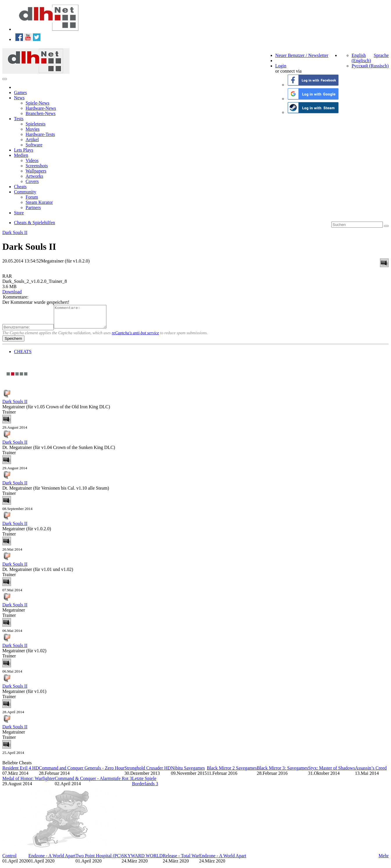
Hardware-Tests (40, 134)
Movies (33, 129)
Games (20, 92)
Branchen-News (41, 113)
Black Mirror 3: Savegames (282, 772)
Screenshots (37, 166)
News (19, 98)
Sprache (381, 55)
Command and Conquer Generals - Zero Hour (82, 772)
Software (34, 145)
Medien (21, 155)
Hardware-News (41, 108)
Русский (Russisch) (370, 66)
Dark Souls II (15, 232)
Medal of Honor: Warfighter (28, 783)
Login (281, 66)
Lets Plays (24, 150)
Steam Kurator (39, 202)
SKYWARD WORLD (142, 860)
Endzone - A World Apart (52, 860)
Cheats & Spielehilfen (34, 223)
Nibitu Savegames (188, 772)
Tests (19, 119)
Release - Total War (181, 860)
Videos (32, 160)
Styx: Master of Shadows (332, 772)
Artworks (34, 176)
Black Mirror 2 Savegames (232, 772)
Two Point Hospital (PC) (99, 860)
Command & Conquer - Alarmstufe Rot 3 (93, 783)
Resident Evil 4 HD (21, 772)
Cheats (20, 187)
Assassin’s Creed (371, 772)
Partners (33, 207)
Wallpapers (36, 171)
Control (9, 860)
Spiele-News (38, 103)
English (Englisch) (361, 58)
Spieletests (35, 124)
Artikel (32, 140)
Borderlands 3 (145, 788)
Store (19, 213)
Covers (32, 181)
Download (12, 292)
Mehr (384, 860)
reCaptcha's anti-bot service (135, 337)
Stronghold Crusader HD (148, 772)
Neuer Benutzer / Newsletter (302, 55)
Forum (32, 197)
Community (25, 192)
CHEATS (23, 356)
